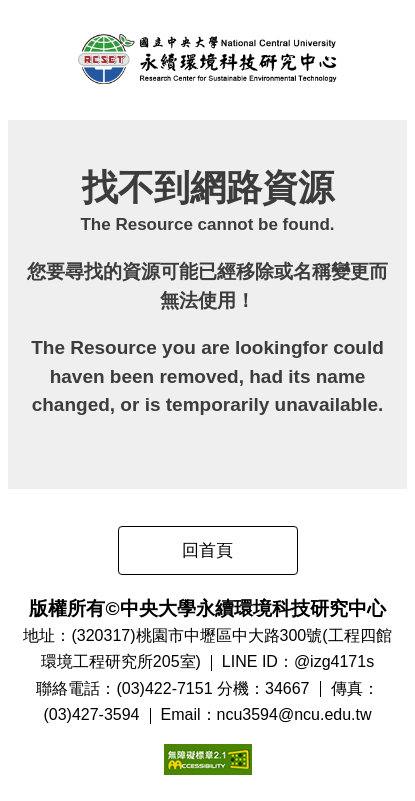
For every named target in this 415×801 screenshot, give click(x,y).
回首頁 (207, 550)
